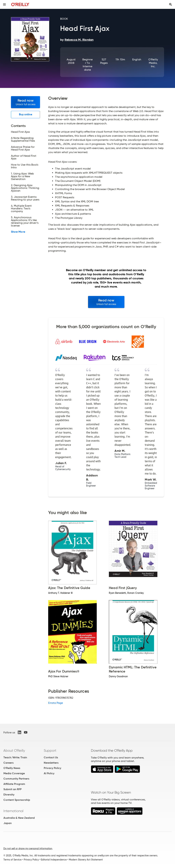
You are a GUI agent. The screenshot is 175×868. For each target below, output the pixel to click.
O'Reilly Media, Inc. (153, 63)
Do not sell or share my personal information (28, 848)
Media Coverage (14, 773)
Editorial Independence (54, 860)
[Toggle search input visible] (171, 4)
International (13, 811)
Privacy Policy (52, 768)
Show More (18, 232)
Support (50, 750)
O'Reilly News (12, 768)
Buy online (26, 114)
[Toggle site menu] (4, 4)
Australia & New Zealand (19, 818)
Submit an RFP (12, 789)
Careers (8, 763)
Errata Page (56, 703)
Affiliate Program (14, 784)
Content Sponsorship (17, 800)
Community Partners (16, 779)
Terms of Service (12, 860)
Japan (8, 823)
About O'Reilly (14, 750)
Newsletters (51, 763)
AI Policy (49, 773)
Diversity (9, 795)
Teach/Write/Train (15, 757)
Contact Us (51, 757)
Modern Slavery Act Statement (86, 860)
